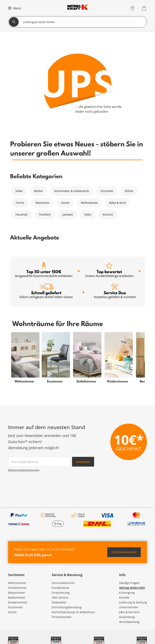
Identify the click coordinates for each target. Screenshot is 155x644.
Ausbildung (127, 617)
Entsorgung (127, 593)
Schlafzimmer (17, 588)
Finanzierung (61, 593)
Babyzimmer (17, 593)
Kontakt (124, 597)
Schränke (107, 191)
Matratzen (43, 203)
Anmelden (83, 462)
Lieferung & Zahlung (133, 602)
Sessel (65, 203)
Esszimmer (16, 607)
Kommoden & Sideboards (72, 191)
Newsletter (59, 602)
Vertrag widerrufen (132, 588)
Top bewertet (109, 270)
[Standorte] (132, 8)
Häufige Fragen (129, 583)
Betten (39, 191)
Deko (88, 214)
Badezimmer (17, 597)
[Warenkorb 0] (145, 8)
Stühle (129, 191)
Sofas (19, 191)
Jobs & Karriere (129, 612)
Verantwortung (129, 622)
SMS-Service (60, 597)
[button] (14, 8)
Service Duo (115, 291)
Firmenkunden (62, 617)
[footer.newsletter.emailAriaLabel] (39, 462)
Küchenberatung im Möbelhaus (73, 612)
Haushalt (22, 214)
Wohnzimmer (17, 583)
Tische (20, 203)
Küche (12, 612)
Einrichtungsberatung (67, 607)
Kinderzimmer (18, 602)
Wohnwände (89, 203)
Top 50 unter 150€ (44, 270)
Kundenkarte (61, 588)
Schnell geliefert (46, 291)
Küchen (108, 214)
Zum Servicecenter (124, 552)
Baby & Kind (117, 203)
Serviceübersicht (63, 583)
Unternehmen (129, 607)
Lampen (68, 214)
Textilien (45, 214)
